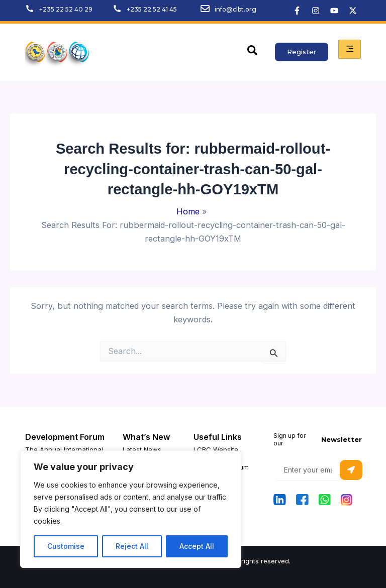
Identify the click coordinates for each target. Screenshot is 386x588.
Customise (66, 546)
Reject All (132, 546)
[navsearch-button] (252, 52)
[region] (131, 509)
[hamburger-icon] (350, 49)
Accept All (197, 546)
